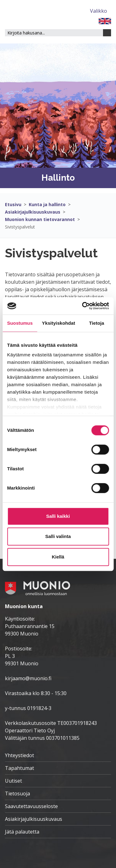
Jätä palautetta (22, 832)
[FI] (105, 20)
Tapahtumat (19, 768)
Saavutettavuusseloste (31, 806)
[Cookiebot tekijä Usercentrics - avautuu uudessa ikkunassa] (83, 306)
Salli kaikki (58, 516)
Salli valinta (58, 536)
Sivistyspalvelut (20, 227)
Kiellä (58, 557)
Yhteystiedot (19, 755)
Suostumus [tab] (20, 323)
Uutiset (13, 781)
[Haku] (107, 33)
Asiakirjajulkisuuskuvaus (33, 212)
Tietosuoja (17, 793)
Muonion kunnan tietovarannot (40, 219)
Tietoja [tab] (97, 323)
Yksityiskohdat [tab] (59, 323)
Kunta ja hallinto (47, 204)
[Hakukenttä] (54, 33)
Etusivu (13, 204)
